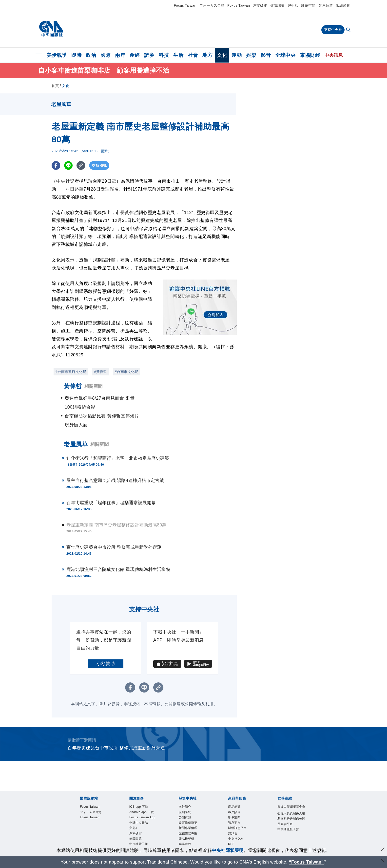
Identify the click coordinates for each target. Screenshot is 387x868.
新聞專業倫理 (189, 812)
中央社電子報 (139, 828)
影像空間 (308, 5)
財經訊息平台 (238, 812)
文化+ (134, 812)
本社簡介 (185, 789)
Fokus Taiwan (239, 5)
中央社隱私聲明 (228, 850)
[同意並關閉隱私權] (383, 850)
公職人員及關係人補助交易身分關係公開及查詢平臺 (291, 807)
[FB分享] (56, 165)
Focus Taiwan (185, 5)
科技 (164, 55)
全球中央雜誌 (139, 806)
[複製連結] (81, 165)
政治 (91, 55)
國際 (106, 55)
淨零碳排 (260, 5)
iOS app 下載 (139, 789)
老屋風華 (76, 426)
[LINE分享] (68, 165)
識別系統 (185, 795)
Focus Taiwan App (143, 800)
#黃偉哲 (100, 372)
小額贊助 (106, 646)
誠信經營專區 (189, 817)
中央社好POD (140, 834)
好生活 (293, 5)
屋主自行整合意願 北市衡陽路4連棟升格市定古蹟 (115, 463)
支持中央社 (333, 30)
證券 (149, 55)
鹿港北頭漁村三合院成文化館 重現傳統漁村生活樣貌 (118, 552)
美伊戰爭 (57, 55)
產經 (135, 55)
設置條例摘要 (189, 806)
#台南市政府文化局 (71, 372)
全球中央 (285, 55)
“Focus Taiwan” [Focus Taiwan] (306, 862)
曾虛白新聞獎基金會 (291, 792)
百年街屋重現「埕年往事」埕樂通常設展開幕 (111, 485)
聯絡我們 (185, 828)
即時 (76, 55)
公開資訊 (185, 800)
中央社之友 (236, 823)
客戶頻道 (326, 5)
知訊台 (233, 817)
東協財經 (310, 55)
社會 (193, 55)
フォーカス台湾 (212, 5)
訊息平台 (235, 806)
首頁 (55, 86)
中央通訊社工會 (289, 818)
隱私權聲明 (187, 823)
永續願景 (343, 5)
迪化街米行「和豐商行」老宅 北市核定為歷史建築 (118, 440)
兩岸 (120, 55)
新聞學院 (136, 823)
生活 (178, 55)
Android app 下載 (142, 795)
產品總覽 (235, 789)
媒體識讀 (277, 5)
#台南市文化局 (126, 372)
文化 (222, 55)
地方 (207, 55)
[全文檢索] (349, 30)
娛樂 (251, 55)
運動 (237, 55)
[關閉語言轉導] (383, 861)
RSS (232, 828)
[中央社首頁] (51, 29)
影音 (266, 55)
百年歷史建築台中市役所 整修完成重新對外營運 (114, 529)
